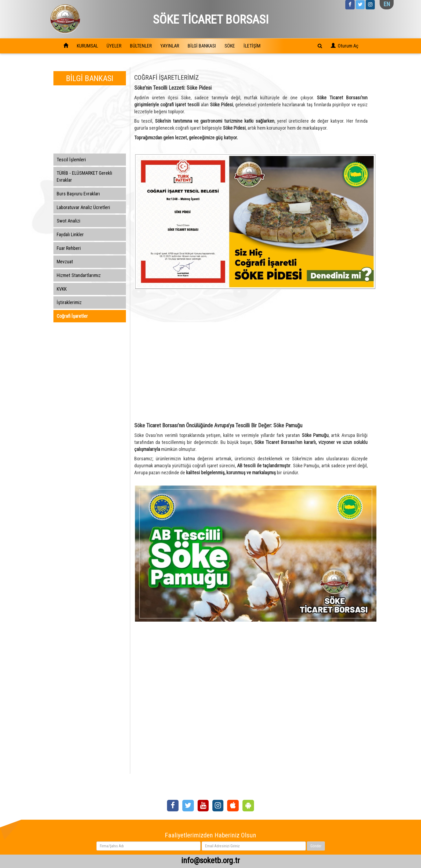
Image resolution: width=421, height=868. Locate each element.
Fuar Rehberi (69, 248)
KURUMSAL (87, 46)
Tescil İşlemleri (71, 160)
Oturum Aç (348, 46)
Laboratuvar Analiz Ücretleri (83, 207)
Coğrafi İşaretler (72, 316)
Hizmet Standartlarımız (79, 275)
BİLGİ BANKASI (202, 46)
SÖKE (230, 46)
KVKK (62, 289)
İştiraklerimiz (69, 302)
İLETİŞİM (252, 46)
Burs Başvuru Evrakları (78, 194)
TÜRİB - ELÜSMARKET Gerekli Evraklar (84, 176)
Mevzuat (65, 262)
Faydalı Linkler (70, 234)
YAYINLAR (170, 46)
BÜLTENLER (141, 46)
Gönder (316, 846)
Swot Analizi (68, 221)
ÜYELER (114, 46)
